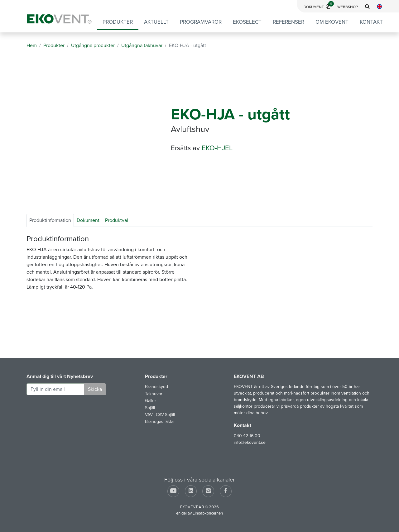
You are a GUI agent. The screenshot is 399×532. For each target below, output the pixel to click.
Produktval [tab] (117, 220)
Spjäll (150, 408)
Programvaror (201, 22)
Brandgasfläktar (160, 422)
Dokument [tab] (88, 220)
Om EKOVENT (332, 22)
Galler (151, 401)
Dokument (319, 7)
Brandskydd (156, 387)
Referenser (288, 22)
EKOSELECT (247, 22)
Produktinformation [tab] (50, 220)
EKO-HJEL (217, 148)
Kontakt (371, 22)
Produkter (118, 22)
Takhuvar (154, 394)
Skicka (95, 389)
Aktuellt (156, 22)
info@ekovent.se (250, 442)
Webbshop (348, 7)
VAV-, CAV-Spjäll (160, 415)
